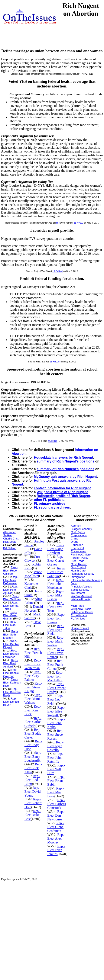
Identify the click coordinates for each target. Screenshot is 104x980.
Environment (79, 551)
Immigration (78, 577)
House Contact (80, 628)
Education (77, 545)
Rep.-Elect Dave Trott (56, 607)
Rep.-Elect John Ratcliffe (56, 758)
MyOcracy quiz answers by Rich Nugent (65, 477)
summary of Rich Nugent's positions (66, 461)
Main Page (77, 606)
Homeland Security (82, 574)
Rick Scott (9, 542)
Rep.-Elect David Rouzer (56, 653)
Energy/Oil (77, 548)
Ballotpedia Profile (82, 612)
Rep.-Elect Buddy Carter (33, 734)
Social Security (80, 590)
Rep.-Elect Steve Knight (33, 687)
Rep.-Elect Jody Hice (33, 745)
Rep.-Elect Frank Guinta (56, 665)
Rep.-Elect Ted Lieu (12, 598)
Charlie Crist (11, 539)
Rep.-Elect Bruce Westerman (33, 664)
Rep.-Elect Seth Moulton (11, 635)
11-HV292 (79, 223)
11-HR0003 (55, 362)
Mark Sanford (33, 616)
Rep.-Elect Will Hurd (56, 769)
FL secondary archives (52, 507)
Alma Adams (33, 601)
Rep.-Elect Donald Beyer (11, 702)
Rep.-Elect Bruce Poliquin (56, 572)
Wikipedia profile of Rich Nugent (62, 492)
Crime (74, 539)
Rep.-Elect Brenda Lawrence (11, 654)
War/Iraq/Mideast (81, 596)
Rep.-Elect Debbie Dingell (11, 644)
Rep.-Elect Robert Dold (33, 803)
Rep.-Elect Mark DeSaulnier (11, 580)
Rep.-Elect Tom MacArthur (55, 676)
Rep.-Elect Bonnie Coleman (11, 673)
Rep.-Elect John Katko (56, 723)
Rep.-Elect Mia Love (56, 792)
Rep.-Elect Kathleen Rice (12, 683)
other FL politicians (49, 500)
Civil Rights (78, 532)
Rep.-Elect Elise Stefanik (56, 711)
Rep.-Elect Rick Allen (33, 768)
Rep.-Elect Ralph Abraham (56, 549)
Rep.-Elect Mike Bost (33, 815)
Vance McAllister (33, 574)
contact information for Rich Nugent (62, 488)
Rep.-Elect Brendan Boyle (12, 692)
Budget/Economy (81, 529)
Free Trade (78, 561)
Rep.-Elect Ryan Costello (55, 746)
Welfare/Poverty (81, 599)
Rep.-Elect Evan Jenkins (56, 850)
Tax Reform (78, 593)
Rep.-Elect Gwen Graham (10, 615)
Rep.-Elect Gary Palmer (33, 676)
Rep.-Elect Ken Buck (33, 710)
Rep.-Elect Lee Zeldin (56, 700)
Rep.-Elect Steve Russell (56, 735)
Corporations (79, 535)
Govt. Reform (79, 564)
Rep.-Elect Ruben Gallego (11, 571)
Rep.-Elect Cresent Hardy (56, 688)
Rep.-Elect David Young (33, 792)
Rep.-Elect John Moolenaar (55, 584)
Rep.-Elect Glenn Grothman (56, 827)
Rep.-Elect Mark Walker (56, 641)
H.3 (58, 223)
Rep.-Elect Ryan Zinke (56, 630)
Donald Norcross (34, 609)
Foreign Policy (79, 558)
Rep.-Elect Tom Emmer (56, 618)
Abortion (76, 526)
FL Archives (78, 619)
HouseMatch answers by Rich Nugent (64, 457)
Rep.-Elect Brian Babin (56, 781)
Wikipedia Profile (81, 609)
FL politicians (79, 615)
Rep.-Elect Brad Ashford (11, 663)
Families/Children (81, 555)
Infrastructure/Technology (86, 580)
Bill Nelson (10, 548)
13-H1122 (53, 441)
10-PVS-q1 (58, 271)
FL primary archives (50, 504)
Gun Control (78, 567)
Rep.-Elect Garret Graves (56, 561)
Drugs (74, 542)
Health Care (78, 571)
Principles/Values (81, 587)
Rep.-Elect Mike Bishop (55, 595)
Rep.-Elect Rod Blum (32, 780)
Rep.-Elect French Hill (33, 653)
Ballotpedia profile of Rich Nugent (63, 496)
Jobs (74, 583)
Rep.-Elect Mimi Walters (33, 699)
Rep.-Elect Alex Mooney (56, 838)
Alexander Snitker (9, 534)
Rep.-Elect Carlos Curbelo (33, 722)
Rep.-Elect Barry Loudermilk (33, 757)
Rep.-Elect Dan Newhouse (56, 815)
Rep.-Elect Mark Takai (10, 625)
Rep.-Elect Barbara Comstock (57, 804)
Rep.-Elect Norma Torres (11, 606)
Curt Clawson (32, 559)
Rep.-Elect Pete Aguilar (11, 590)
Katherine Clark (31, 585)
